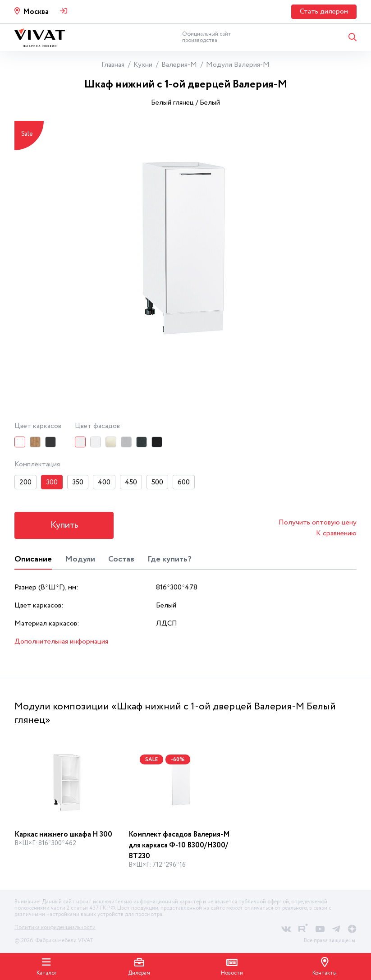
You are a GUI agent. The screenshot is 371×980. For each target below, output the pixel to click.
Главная (113, 65)
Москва (36, 12)
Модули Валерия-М (238, 65)
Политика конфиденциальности (55, 927)
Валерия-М (179, 65)
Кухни (143, 65)
